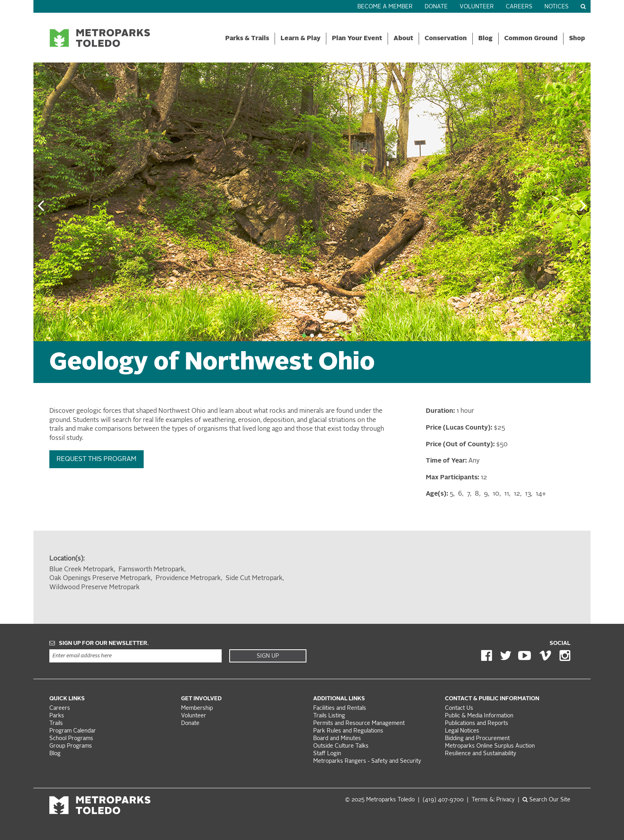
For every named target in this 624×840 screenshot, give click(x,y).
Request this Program (97, 459)
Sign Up (268, 656)
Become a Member (385, 7)
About (403, 39)
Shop (577, 39)
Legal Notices (462, 731)
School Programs (71, 739)
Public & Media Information (479, 716)
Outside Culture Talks (341, 746)
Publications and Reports (477, 724)
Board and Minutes (337, 739)
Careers (519, 7)
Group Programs (71, 746)
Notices (557, 7)
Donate (436, 7)
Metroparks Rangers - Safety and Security (367, 761)
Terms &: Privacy (493, 800)
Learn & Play (300, 39)
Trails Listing (329, 716)
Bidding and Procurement (477, 739)
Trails (56, 724)
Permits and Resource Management (359, 724)
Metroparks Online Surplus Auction (490, 746)
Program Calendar (73, 731)
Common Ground (531, 39)
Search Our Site (546, 800)
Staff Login (327, 754)
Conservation (446, 39)
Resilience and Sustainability (481, 754)
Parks (57, 716)
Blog (486, 39)
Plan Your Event (357, 39)
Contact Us (459, 708)
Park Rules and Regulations (348, 731)
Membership (198, 708)
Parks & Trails (247, 39)
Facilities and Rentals (340, 708)
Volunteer (477, 7)
